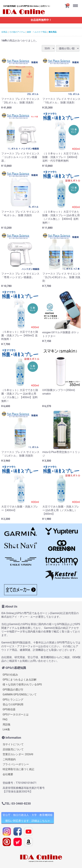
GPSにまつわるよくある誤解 (20, 680)
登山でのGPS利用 (13, 704)
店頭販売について (13, 749)
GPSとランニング (13, 700)
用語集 (7, 724)
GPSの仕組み (10, 675)
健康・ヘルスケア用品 (37, 32)
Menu (76, 3)
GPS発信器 (9, 710)
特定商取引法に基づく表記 (18, 769)
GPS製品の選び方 (13, 690)
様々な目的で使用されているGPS (22, 685)
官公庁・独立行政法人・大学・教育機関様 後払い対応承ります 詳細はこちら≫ (28, 818)
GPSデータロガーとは (16, 714)
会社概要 (8, 774)
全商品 (4, 32)
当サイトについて (13, 744)
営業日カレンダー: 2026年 (18, 754)
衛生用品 (53, 32)
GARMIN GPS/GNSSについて (20, 694)
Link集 (6, 729)
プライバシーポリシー (16, 764)
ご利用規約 (9, 759)
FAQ (5, 719)
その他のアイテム (17, 32)
